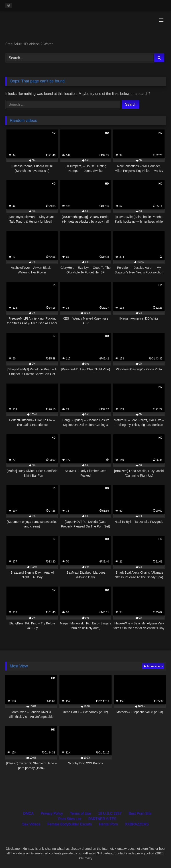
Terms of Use (81, 814)
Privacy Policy (52, 814)
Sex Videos (31, 824)
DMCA (28, 814)
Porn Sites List (70, 819)
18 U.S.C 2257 (110, 814)
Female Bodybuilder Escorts (70, 824)
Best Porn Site (140, 814)
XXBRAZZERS (137, 824)
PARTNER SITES (102, 819)
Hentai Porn (109, 824)
